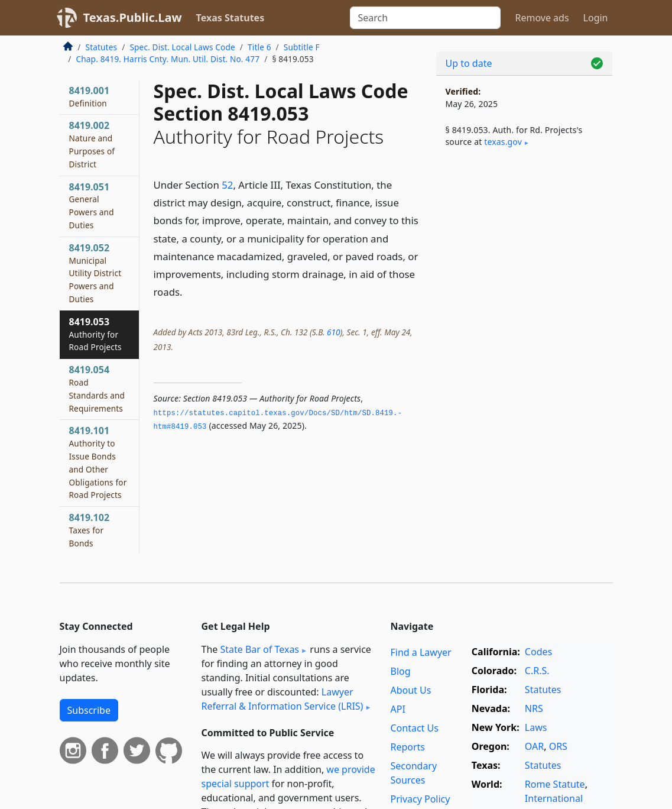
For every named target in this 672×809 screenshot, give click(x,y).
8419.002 (92, 144)
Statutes (102, 47)
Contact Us (414, 728)
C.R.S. (537, 671)
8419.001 (90, 96)
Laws (536, 727)
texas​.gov (503, 142)
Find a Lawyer (421, 652)
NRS (534, 708)
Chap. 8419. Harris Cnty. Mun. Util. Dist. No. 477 (168, 59)
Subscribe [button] (89, 710)
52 (227, 185)
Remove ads (542, 18)
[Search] (425, 18)
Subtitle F (302, 47)
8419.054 (97, 388)
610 (333, 332)
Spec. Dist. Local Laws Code (182, 47)
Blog (400, 671)
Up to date (469, 63)
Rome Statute (555, 784)
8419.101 (98, 462)
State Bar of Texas (259, 649)
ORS (558, 746)
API (397, 709)
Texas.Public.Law (133, 17)
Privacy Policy (420, 799)
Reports (408, 747)
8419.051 (92, 206)
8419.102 (90, 530)
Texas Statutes (231, 18)
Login (596, 18)
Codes (538, 652)
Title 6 (259, 47)
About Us (410, 690)
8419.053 (95, 334)
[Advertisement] (524, 249)
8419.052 (95, 273)
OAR (534, 746)
